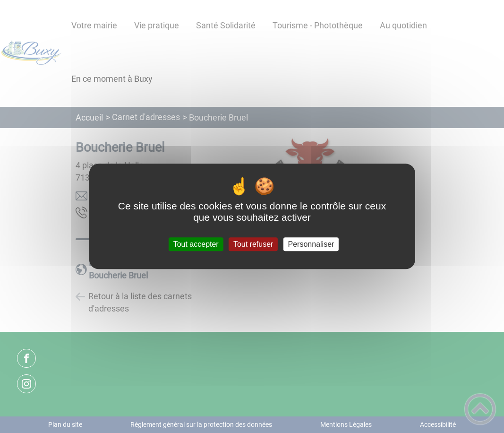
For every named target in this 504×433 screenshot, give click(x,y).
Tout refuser (253, 244)
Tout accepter (196, 244)
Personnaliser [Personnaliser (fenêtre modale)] (311, 244)
